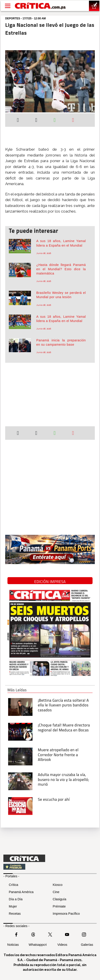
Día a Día (16, 899)
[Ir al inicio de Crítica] (41, 6)
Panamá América (21, 892)
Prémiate (59, 906)
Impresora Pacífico (66, 914)
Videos (62, 945)
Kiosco (58, 885)
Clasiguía (60, 899)
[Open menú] (8, 6)
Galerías (87, 945)
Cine (56, 892)
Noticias (13, 945)
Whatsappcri (38, 945)
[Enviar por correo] (73, 120)
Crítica (14, 885)
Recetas (15, 914)
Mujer (13, 906)
